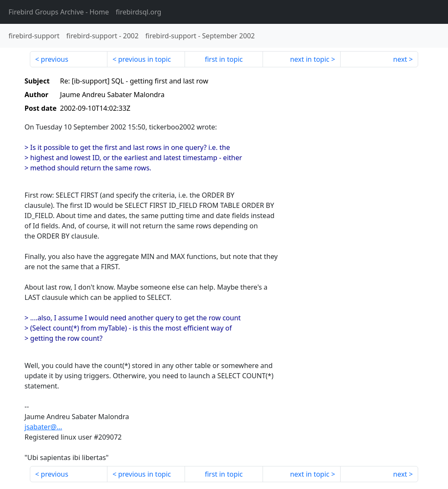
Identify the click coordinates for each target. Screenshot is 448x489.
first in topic (224, 59)
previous (55, 59)
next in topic (309, 59)
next (400, 59)
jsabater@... (43, 427)
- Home (59, 12)
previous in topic (145, 59)
